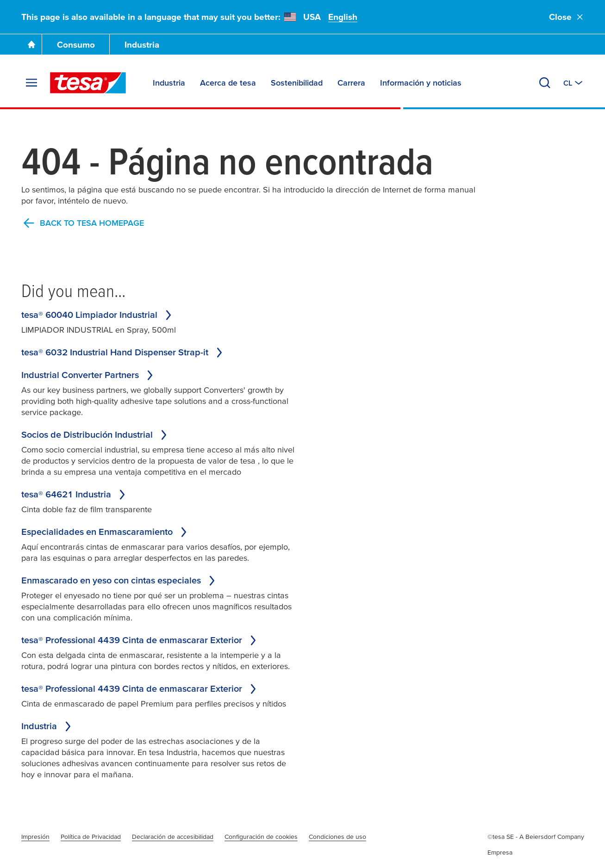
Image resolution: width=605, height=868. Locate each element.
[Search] (545, 83)
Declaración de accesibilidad (173, 837)
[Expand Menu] (31, 83)
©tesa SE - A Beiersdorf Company (536, 837)
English (343, 17)
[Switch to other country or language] (574, 83)
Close (567, 17)
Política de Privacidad (91, 837)
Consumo (76, 45)
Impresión (35, 837)
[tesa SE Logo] (88, 83)
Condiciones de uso (337, 837)
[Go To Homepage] (31, 44)
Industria (142, 45)
